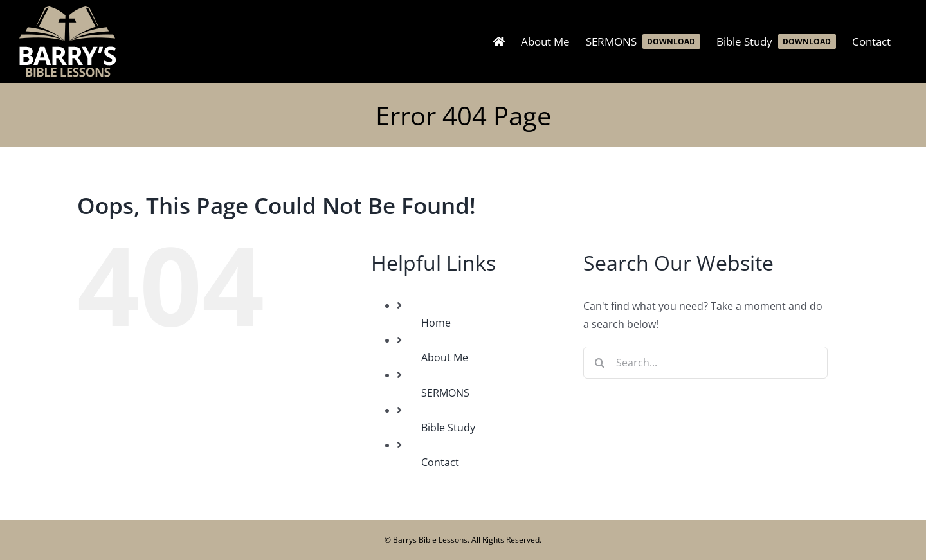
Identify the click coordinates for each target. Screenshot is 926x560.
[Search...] (705, 363)
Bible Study (448, 428)
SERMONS (445, 393)
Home (436, 323)
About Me (445, 357)
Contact (440, 462)
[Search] (599, 363)
